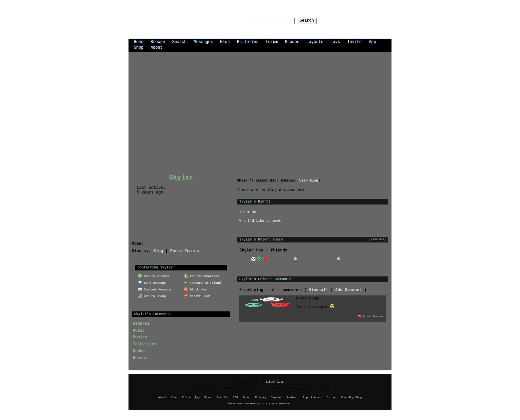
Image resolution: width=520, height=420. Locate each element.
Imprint (276, 397)
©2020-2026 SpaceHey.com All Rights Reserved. (260, 403)
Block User (196, 289)
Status (332, 397)
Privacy (261, 397)
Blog (225, 41)
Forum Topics (184, 251)
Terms (247, 397)
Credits (223, 397)
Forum (272, 41)
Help (343, 20)
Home (139, 41)
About (156, 47)
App (373, 41)
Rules (186, 397)
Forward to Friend (202, 282)
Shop (139, 47)
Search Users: (220, 21)
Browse (158, 41)
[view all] (378, 239)
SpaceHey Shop (352, 397)
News (174, 397)
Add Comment (348, 290)
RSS (235, 397)
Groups (292, 41)
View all (319, 290)
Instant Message (154, 289)
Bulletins (248, 41)
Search (313, 21)
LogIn (361, 20)
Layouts (315, 41)
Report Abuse (312, 397)
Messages (203, 41)
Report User (197, 295)
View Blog (309, 180)
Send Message (152, 282)
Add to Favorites (201, 276)
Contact (292, 397)
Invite (354, 41)
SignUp (381, 20)
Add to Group (152, 295)
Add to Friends (154, 276)
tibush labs (275, 382)
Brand (208, 397)
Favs (335, 41)
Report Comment (371, 316)
